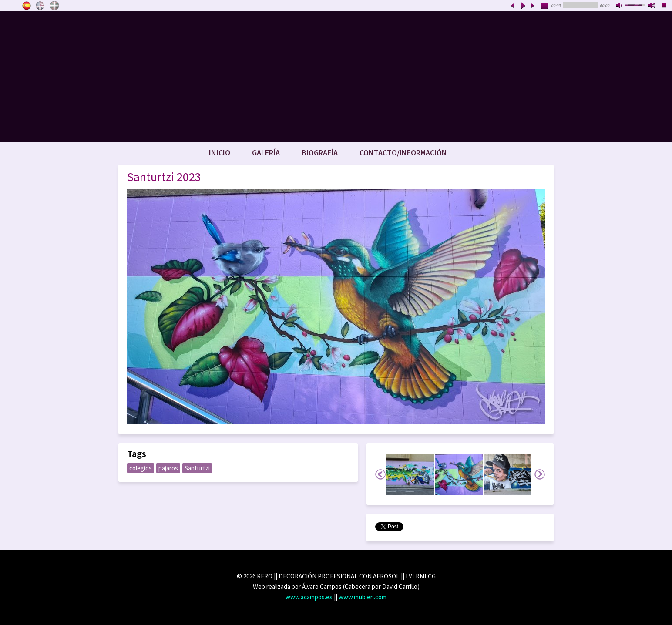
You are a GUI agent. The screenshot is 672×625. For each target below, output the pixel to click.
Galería (266, 153)
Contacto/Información (403, 153)
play (523, 6)
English (40, 6)
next (533, 6)
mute (620, 6)
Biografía (320, 153)
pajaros (168, 468)
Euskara (54, 6)
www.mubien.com (363, 597)
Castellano (27, 6)
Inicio (220, 153)
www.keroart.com (336, 77)
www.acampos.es (309, 597)
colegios (141, 468)
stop (545, 6)
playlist (664, 6)
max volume (652, 6)
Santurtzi (197, 468)
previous (513, 6)
